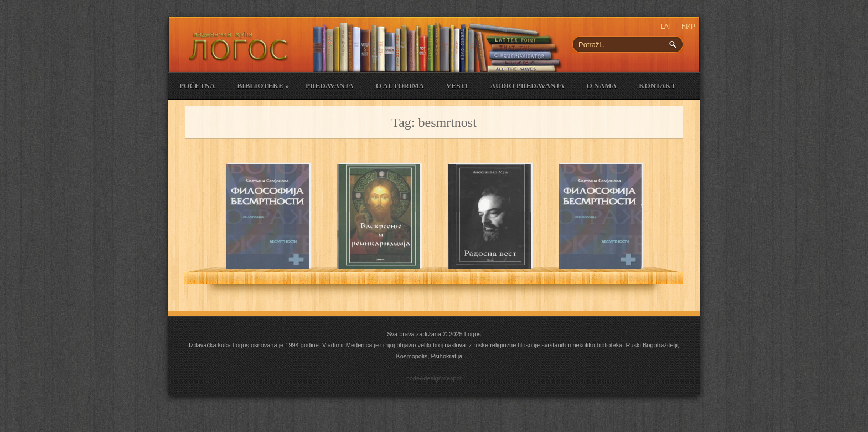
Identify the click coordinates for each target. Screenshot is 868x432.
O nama (602, 86)
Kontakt (657, 86)
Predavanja (330, 86)
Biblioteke (263, 86)
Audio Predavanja (528, 86)
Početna (197, 86)
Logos (473, 334)
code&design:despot (434, 378)
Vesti (457, 86)
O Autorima (400, 86)
